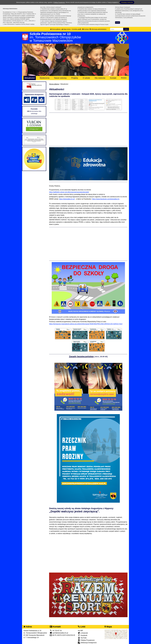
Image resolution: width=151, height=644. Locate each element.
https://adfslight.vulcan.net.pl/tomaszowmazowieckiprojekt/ (69, 191)
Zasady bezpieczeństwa (81, 354)
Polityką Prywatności (59, 2)
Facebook (83, 633)
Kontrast (86, 29)
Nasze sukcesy (60, 78)
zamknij (117, 23)
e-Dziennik (83, 630)
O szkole (86, 78)
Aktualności (30, 78)
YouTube (82, 635)
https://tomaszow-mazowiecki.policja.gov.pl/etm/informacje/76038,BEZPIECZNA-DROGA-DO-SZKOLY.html (86, 323)
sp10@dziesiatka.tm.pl (59, 630)
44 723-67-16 (56, 628)
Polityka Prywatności (86, 637)
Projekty (75, 78)
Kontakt (113, 78)
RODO (124, 78)
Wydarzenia (45, 78)
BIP (80, 628)
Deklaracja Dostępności (87, 640)
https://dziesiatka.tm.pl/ (67, 198)
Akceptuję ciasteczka (127, 2)
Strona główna (55, 29)
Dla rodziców (100, 78)
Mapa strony (66, 29)
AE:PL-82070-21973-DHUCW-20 (62, 632)
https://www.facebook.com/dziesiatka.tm (106, 198)
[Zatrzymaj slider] (75, 74)
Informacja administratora (98, 29)
